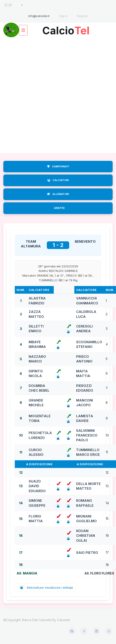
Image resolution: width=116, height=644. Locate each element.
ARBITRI (59, 208)
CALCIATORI (58, 180)
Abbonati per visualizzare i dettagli (46, 588)
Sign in (63, 16)
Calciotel (63, 620)
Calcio (66, 29)
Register (83, 16)
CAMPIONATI (58, 166)
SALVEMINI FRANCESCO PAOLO (87, 435)
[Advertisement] (53, 95)
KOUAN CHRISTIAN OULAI (86, 536)
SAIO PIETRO (87, 553)
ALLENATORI (58, 194)
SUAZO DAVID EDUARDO (37, 486)
